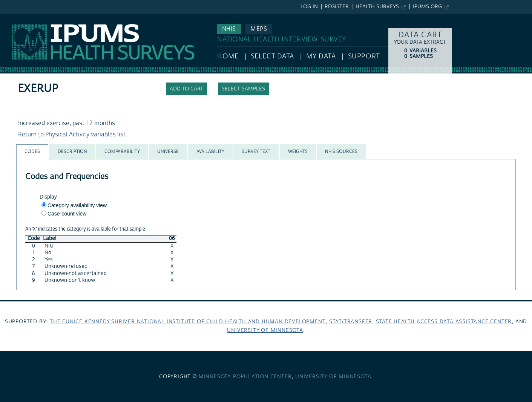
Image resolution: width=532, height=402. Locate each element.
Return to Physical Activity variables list (72, 135)
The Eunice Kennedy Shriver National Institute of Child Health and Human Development (188, 322)
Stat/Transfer (351, 322)
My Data (321, 56)
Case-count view (67, 214)
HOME (228, 56)
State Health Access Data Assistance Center (444, 322)
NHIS (229, 29)
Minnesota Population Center (245, 377)
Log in (309, 7)
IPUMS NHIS (16, 18)
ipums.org (427, 7)
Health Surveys (377, 7)
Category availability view (77, 205)
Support (364, 56)
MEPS (259, 29)
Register (337, 7)
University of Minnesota (265, 330)
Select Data (272, 56)
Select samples (243, 89)
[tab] (32, 152)
